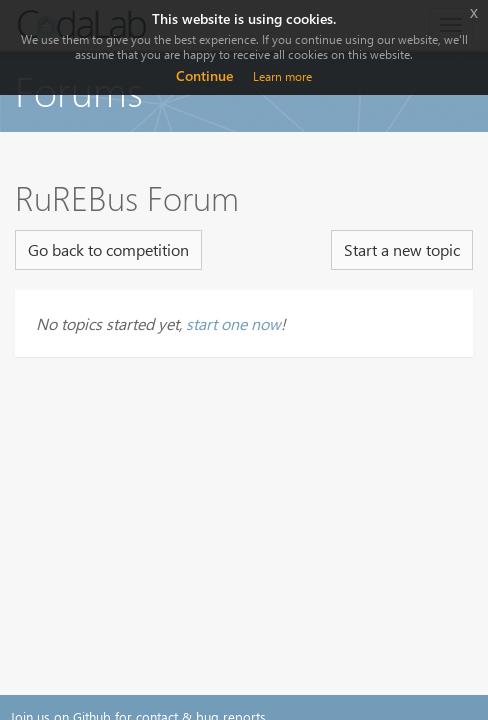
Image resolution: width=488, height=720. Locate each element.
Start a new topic (402, 249)
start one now (233, 323)
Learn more (282, 76)
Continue (204, 75)
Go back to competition (108, 249)
